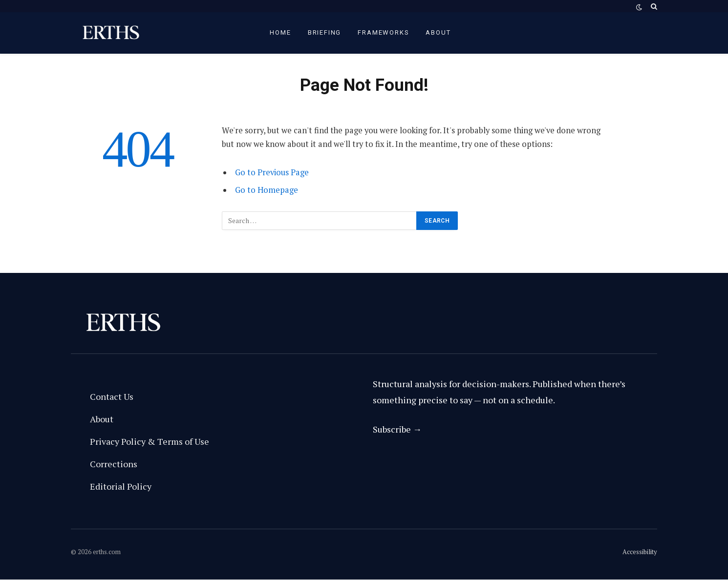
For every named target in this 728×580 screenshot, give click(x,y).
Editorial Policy (121, 486)
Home (280, 32)
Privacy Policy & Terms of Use (150, 441)
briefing (325, 32)
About (438, 32)
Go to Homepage (267, 190)
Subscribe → (397, 429)
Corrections (114, 464)
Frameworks (383, 32)
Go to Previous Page (272, 172)
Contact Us (112, 396)
